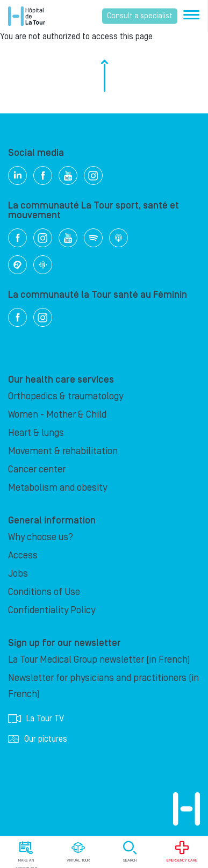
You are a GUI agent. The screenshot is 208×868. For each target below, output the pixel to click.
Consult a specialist (140, 16)
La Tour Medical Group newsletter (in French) (99, 660)
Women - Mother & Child (57, 415)
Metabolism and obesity (58, 488)
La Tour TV (36, 719)
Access (23, 555)
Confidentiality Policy (52, 610)
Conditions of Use (44, 592)
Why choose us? (41, 537)
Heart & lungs (36, 433)
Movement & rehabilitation (63, 451)
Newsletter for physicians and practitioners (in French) (103, 686)
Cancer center (37, 469)
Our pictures (38, 739)
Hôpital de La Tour (27, 16)
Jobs (18, 574)
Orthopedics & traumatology (66, 396)
